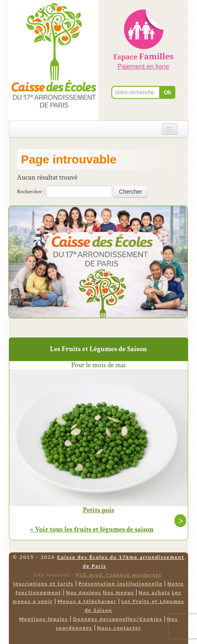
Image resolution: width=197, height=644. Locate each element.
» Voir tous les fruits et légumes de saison (92, 529)
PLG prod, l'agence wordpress (119, 575)
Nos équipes (84, 592)
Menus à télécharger (87, 601)
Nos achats (155, 592)
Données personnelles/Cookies (117, 619)
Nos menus (118, 592)
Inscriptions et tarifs (43, 584)
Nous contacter (119, 628)
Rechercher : (31, 192)
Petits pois (98, 510)
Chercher (131, 192)
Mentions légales (43, 619)
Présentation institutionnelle (121, 584)
